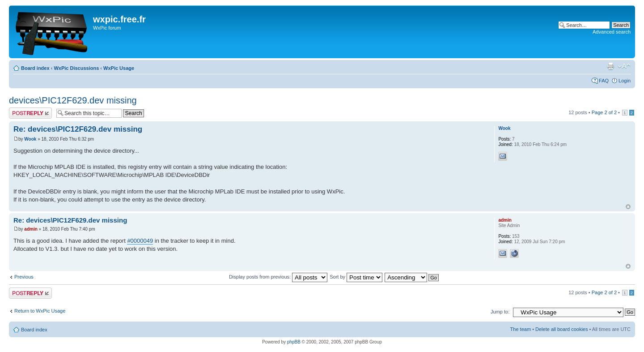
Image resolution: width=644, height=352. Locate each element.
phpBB (294, 342)
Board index (35, 68)
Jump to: (500, 312)
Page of (604, 112)
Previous (24, 277)
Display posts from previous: (278, 277)
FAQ (604, 81)
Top (628, 207)
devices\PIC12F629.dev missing (73, 100)
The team (521, 329)
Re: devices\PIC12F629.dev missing (78, 129)
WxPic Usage (119, 68)
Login (625, 81)
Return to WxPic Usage (40, 311)
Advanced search (612, 32)
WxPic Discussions (76, 68)
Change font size (624, 66)
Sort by (356, 277)
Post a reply (30, 113)
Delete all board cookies (561, 329)
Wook (30, 139)
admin (31, 229)
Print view (610, 66)
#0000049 (140, 241)
